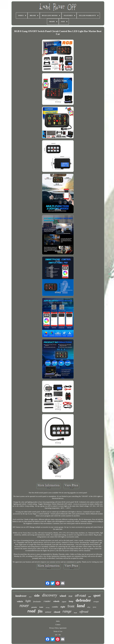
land (81, 606)
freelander (37, 602)
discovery (50, 595)
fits (40, 611)
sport (97, 595)
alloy (89, 607)
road (31, 611)
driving (48, 608)
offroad (84, 612)
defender (83, 600)
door (30, 597)
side (37, 596)
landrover (21, 596)
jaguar (64, 602)
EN (56, 635)
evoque (96, 602)
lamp (71, 601)
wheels (56, 601)
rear (71, 596)
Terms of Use (58, 631)
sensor (48, 612)
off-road (80, 596)
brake (41, 607)
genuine (34, 607)
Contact (58, 625)
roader (47, 602)
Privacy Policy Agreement (58, 628)
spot (90, 596)
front (71, 606)
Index (58, 621)
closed (57, 612)
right (63, 607)
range (67, 611)
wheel (63, 596)
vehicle (20, 601)
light (28, 601)
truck (75, 613)
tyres (95, 607)
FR (60, 635)
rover (24, 606)
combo (55, 607)
